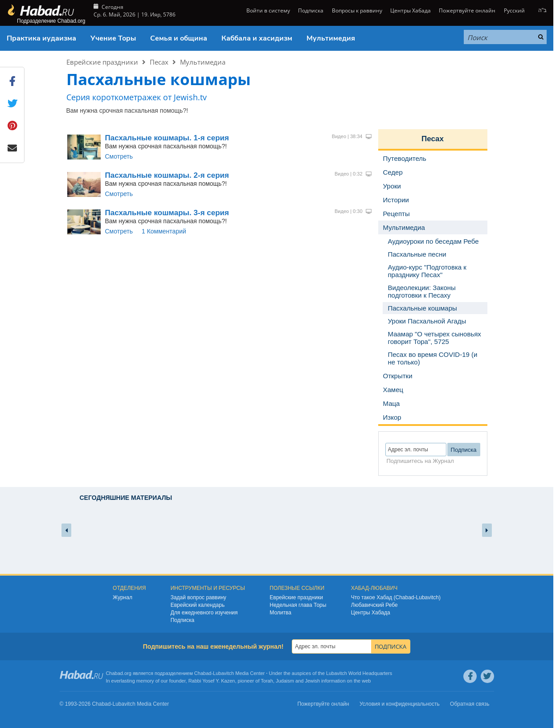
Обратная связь (470, 704)
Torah (267, 681)
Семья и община (179, 38)
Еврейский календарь (198, 605)
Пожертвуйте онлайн (467, 10)
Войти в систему (268, 10)
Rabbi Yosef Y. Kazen (212, 681)
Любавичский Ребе (374, 605)
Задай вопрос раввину (198, 597)
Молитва (280, 613)
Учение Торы (113, 38)
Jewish (312, 681)
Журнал (123, 597)
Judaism (285, 681)
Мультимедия (331, 38)
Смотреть (119, 156)
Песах (159, 62)
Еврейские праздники (102, 62)
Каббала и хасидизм (257, 38)
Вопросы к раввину (357, 10)
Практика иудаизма (41, 38)
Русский (514, 10)
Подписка (311, 10)
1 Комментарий (164, 231)
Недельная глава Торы (298, 605)
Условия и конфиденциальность (400, 704)
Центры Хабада (411, 10)
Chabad (203, 673)
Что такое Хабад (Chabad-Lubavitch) (396, 597)
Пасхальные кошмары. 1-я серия (167, 138)
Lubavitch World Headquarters (359, 673)
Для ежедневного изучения (204, 613)
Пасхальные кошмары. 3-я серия (167, 213)
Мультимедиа (203, 62)
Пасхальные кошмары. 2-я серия (167, 175)
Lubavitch (223, 673)
